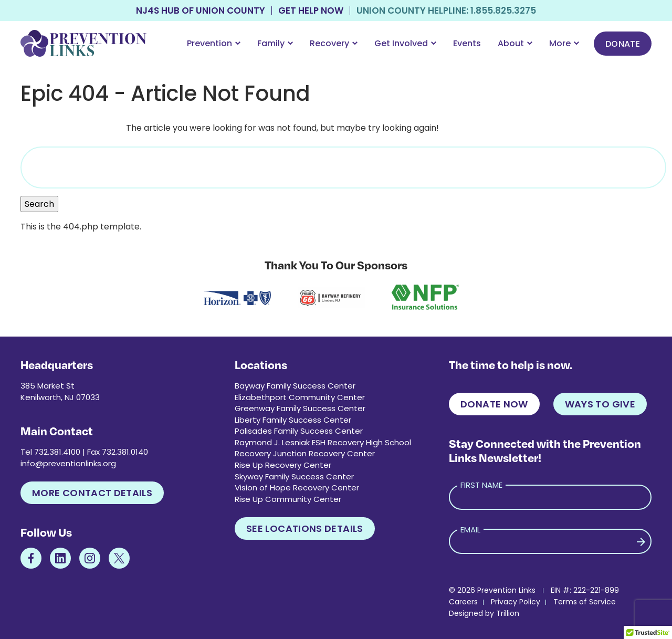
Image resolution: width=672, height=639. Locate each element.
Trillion (508, 613)
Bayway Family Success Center (295, 386)
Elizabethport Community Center (300, 397)
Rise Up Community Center (288, 499)
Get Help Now (311, 11)
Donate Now (494, 404)
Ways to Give (600, 404)
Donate (623, 44)
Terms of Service (585, 602)
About (515, 43)
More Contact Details (92, 493)
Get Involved (405, 43)
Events (467, 43)
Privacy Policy (516, 602)
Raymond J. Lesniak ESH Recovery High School (323, 442)
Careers (463, 602)
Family (275, 43)
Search (39, 204)
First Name (481, 485)
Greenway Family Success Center (300, 408)
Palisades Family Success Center (299, 431)
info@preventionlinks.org (68, 463)
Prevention (214, 43)
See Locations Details (305, 528)
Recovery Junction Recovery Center (305, 453)
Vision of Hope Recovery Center (297, 488)
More (564, 43)
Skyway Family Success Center (294, 476)
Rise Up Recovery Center (283, 465)
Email (470, 530)
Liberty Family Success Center (293, 420)
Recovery (334, 43)
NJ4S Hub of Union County (201, 11)
